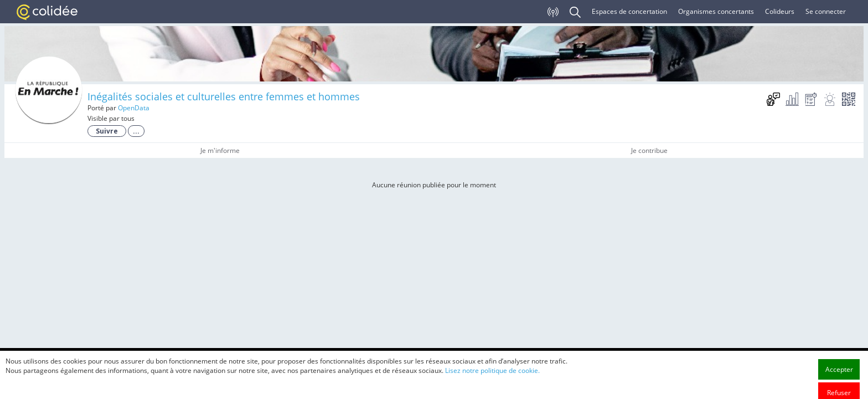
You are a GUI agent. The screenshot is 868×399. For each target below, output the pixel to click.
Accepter (839, 383)
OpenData (134, 108)
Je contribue (649, 150)
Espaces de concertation (629, 11)
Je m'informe (220, 150)
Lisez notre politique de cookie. (492, 384)
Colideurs (780, 11)
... (136, 131)
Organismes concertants (716, 11)
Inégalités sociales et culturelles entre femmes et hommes (224, 96)
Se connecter (826, 11)
